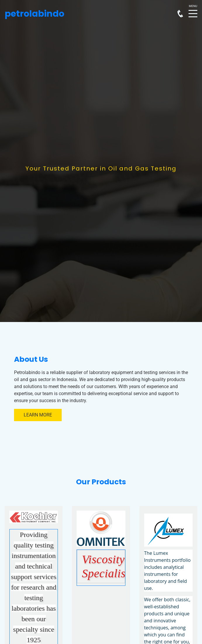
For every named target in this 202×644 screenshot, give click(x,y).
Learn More (38, 415)
